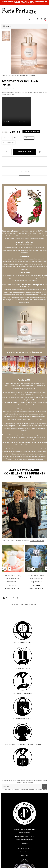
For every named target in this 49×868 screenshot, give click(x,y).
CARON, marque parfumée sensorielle (19, 75)
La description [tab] (24, 172)
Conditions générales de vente (25, 836)
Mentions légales (25, 833)
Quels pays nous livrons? (25, 848)
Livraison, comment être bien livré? (24, 829)
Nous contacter (24, 852)
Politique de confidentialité (25, 840)
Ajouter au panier (25, 152)
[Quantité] (7, 152)
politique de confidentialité (38, 790)
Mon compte (24, 855)
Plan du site (25, 843)
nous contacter (37, 541)
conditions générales (20, 790)
